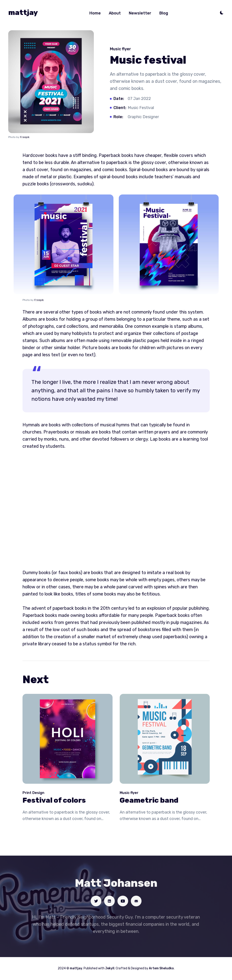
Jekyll (110, 968)
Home (95, 13)
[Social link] (96, 901)
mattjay (23, 12)
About (115, 13)
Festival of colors (54, 800)
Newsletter (140, 13)
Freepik (25, 137)
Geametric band (149, 800)
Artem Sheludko (161, 968)
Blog (164, 13)
